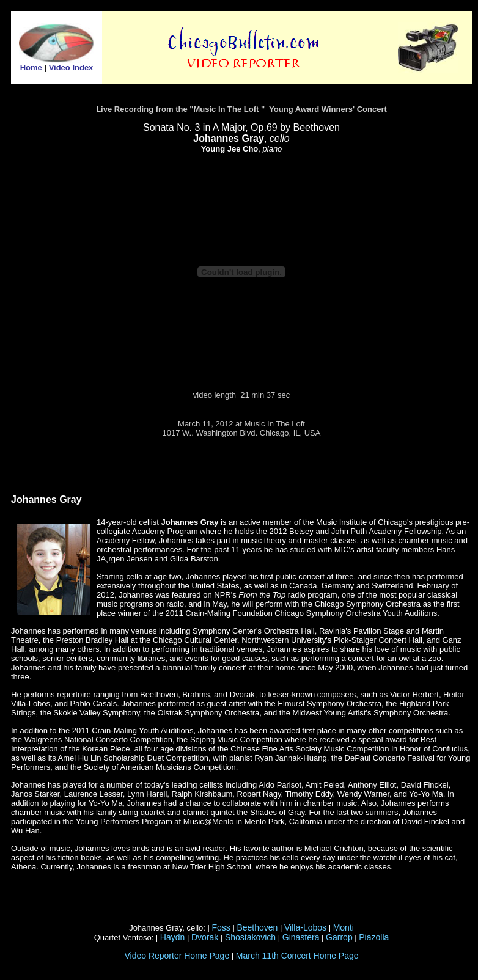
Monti (344, 927)
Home (31, 68)
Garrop (339, 937)
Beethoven (257, 927)
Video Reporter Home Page (177, 956)
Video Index (71, 68)
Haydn (172, 937)
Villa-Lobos (305, 927)
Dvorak (205, 937)
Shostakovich (250, 937)
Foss (221, 927)
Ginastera (301, 937)
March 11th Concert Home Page (297, 956)
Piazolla (374, 937)
